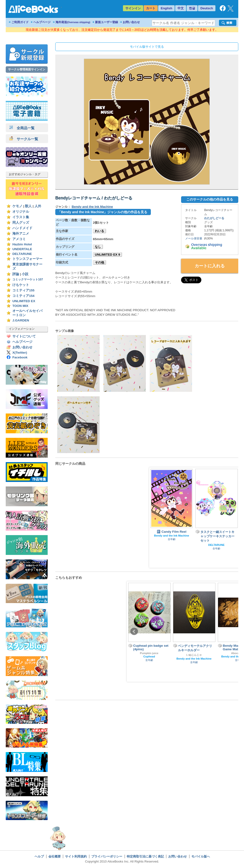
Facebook (20, 357)
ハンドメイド (22, 228)
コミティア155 (23, 290)
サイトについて (24, 336)
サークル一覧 (24, 139)
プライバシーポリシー (107, 856)
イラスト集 (21, 217)
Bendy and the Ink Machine (92, 207)
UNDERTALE (22, 249)
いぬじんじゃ (194, 655)
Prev (134, 631)
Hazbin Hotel (22, 244)
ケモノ (17, 206)
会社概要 (55, 856)
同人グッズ (21, 223)
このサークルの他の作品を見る (210, 199)
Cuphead (149, 656)
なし (98, 247)
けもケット (21, 285)
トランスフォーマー (27, 259)
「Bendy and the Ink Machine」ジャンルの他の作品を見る (102, 212)
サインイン (133, 8)
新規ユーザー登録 (107, 22)
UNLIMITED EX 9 (107, 255)
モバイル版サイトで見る (147, 47)
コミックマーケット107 (28, 279)
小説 (25, 274)
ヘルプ (39, 856)
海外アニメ (21, 234)
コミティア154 (23, 296)
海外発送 (73, 22)
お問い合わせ (131, 22)
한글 (192, 8)
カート (151, 8)
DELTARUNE (22, 254)
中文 (181, 8)
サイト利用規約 (76, 856)
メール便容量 (194, 238)
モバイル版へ (201, 856)
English (166, 8)
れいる (99, 231)
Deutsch (207, 8)
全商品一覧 (22, 128)
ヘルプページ (42, 22)
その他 (99, 262)
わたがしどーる (214, 218)
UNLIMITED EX (24, 301)
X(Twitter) (20, 353)
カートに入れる (210, 266)
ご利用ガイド (20, 22)
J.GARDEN (21, 320)
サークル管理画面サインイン (27, 69)
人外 (38, 206)
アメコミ (19, 239)
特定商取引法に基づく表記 (145, 856)
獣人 (28, 206)
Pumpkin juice (149, 653)
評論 (16, 274)
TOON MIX (20, 306)
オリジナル (21, 212)
